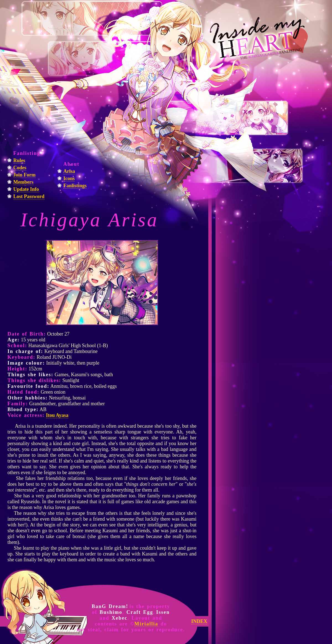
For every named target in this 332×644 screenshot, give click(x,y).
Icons (69, 178)
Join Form (24, 175)
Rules (19, 160)
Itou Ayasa (57, 415)
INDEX (199, 621)
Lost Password (29, 196)
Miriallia (146, 624)
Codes (20, 168)
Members (23, 182)
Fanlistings (75, 186)
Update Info (26, 189)
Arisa (69, 171)
